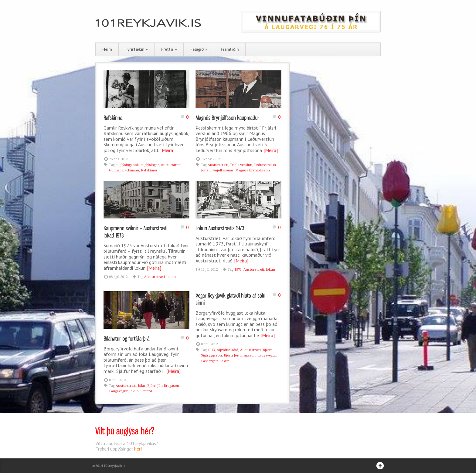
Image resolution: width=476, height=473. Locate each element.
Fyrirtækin (136, 49)
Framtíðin (230, 49)
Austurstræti (171, 165)
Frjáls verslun (241, 165)
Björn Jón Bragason (163, 386)
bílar (142, 386)
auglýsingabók (127, 165)
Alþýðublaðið (228, 350)
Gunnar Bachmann (124, 170)
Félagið (199, 49)
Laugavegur (118, 391)
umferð (146, 391)
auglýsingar (150, 165)
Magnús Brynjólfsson (253, 170)
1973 (238, 270)
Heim (107, 49)
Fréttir (169, 49)
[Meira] (167, 150)
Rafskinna (149, 170)
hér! (138, 449)
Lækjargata (210, 361)
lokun (171, 277)
